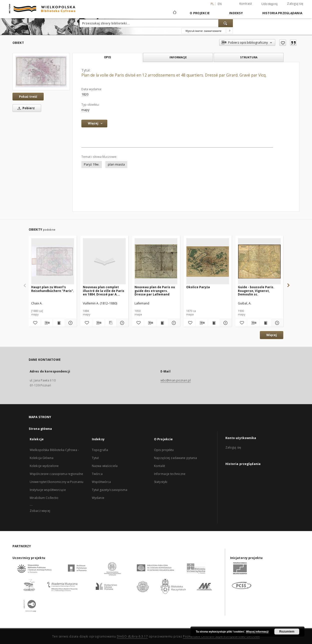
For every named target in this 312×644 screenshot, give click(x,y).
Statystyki (161, 482)
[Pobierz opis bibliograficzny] (47, 323)
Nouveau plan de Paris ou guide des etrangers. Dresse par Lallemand (155, 291)
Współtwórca (101, 482)
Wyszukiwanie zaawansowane (204, 31)
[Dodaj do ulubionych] (283, 43)
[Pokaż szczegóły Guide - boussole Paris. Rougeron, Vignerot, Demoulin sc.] (277, 323)
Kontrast (246, 4)
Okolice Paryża (198, 287)
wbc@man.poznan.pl (176, 380)
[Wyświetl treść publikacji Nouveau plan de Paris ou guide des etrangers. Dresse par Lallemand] (162, 323)
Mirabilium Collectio (44, 498)
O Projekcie (200, 13)
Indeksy (236, 13)
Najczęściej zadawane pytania (175, 458)
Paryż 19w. (92, 164)
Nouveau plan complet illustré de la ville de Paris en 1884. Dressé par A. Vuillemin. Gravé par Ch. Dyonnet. (104, 291)
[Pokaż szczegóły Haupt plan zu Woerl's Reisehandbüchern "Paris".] (70, 323)
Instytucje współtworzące (48, 490)
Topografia (100, 450)
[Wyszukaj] (226, 23)
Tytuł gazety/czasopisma (110, 490)
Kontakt (159, 466)
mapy (85, 110)
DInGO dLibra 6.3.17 (132, 636)
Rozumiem (287, 632)
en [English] (220, 4)
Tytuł (95, 458)
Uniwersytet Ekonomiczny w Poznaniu (57, 482)
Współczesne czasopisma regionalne (56, 474)
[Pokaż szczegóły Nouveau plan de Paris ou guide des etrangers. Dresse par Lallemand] (173, 323)
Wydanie (98, 498)
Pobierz (25, 108)
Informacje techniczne (170, 474)
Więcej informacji (257, 632)
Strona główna (40, 429)
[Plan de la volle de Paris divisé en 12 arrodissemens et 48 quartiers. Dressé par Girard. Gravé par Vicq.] (41, 72)
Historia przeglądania (282, 13)
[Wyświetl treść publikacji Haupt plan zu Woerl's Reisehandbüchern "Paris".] (59, 323)
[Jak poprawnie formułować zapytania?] (230, 31)
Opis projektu (164, 450)
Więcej (272, 335)
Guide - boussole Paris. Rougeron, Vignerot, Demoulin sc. (256, 291)
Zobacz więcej (40, 511)
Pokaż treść (28, 97)
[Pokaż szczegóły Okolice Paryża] (225, 323)
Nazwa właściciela (105, 466)
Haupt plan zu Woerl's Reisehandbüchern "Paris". (53, 289)
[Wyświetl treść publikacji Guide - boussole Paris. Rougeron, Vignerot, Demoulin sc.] (265, 323)
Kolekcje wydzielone (44, 466)
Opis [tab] (107, 57)
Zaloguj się (295, 4)
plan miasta (116, 164)
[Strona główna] (174, 13)
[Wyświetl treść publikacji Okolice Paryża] (214, 323)
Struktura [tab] (249, 57)
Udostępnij (270, 4)
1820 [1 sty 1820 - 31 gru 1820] (85, 94)
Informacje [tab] (178, 57)
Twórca (97, 474)
